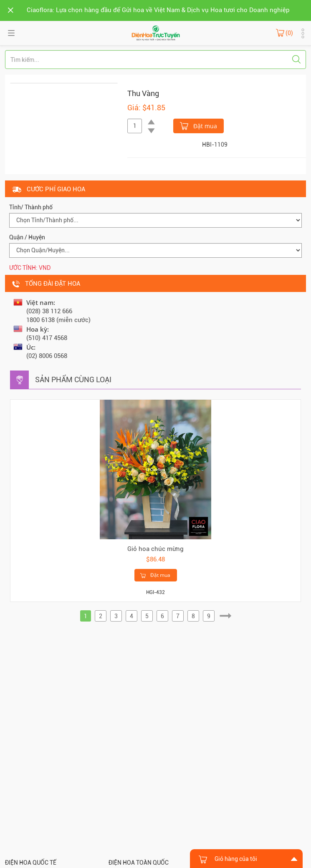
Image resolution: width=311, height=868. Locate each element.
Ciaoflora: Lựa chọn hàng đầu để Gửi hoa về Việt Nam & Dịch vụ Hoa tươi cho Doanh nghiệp (158, 10)
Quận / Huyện (27, 237)
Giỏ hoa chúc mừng (155, 549)
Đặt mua (198, 125)
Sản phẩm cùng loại (73, 379)
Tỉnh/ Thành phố (31, 207)
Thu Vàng (143, 93)
